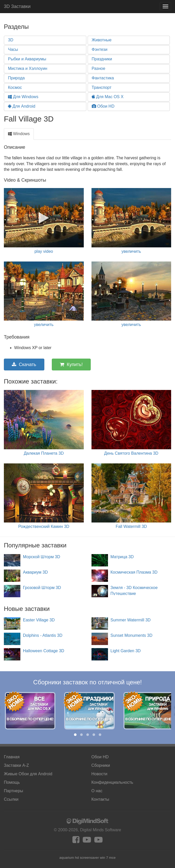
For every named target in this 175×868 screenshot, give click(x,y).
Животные (102, 40)
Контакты (100, 799)
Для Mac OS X (108, 97)
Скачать (24, 365)
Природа (16, 78)
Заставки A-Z (16, 765)
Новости (99, 774)
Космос (15, 87)
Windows (19, 134)
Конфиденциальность (112, 782)
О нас (97, 791)
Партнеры (13, 791)
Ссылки (11, 799)
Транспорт (102, 87)
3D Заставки (17, 6)
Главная (12, 757)
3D (11, 40)
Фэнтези (100, 49)
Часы (13, 49)
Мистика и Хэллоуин (28, 68)
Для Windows (23, 97)
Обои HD (103, 106)
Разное (99, 68)
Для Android (22, 106)
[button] (75, 735)
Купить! (71, 365)
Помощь (12, 782)
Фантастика (103, 78)
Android (28, 774)
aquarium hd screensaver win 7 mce (87, 858)
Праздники (102, 59)
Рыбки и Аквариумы (27, 59)
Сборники (101, 765)
